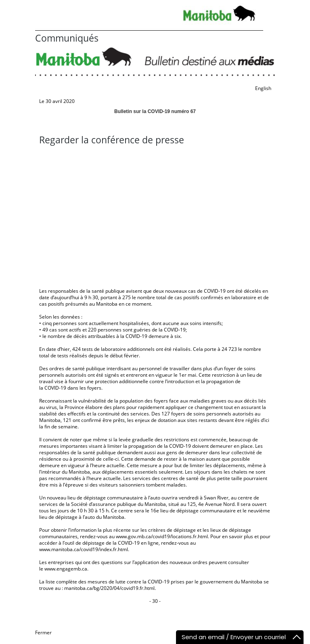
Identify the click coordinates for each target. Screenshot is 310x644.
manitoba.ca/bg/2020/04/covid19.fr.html (109, 588)
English (263, 88)
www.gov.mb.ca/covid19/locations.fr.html (162, 536)
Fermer (43, 632)
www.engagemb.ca (66, 569)
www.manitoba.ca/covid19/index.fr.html (84, 549)
